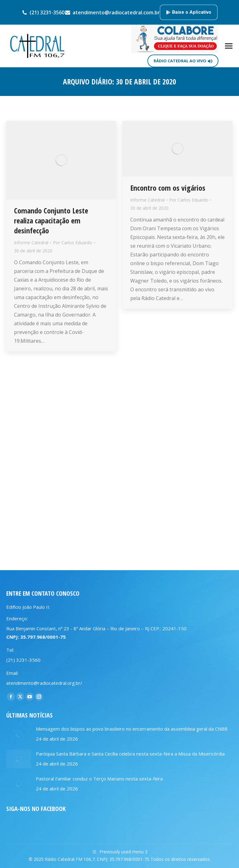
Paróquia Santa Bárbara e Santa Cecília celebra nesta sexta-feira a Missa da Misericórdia (130, 754)
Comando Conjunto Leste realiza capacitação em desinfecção (51, 220)
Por (73, 243)
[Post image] (19, 734)
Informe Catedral (31, 243)
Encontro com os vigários (168, 188)
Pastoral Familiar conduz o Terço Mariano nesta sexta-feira (99, 779)
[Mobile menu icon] (229, 46)
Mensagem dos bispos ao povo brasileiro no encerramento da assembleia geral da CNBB (132, 729)
